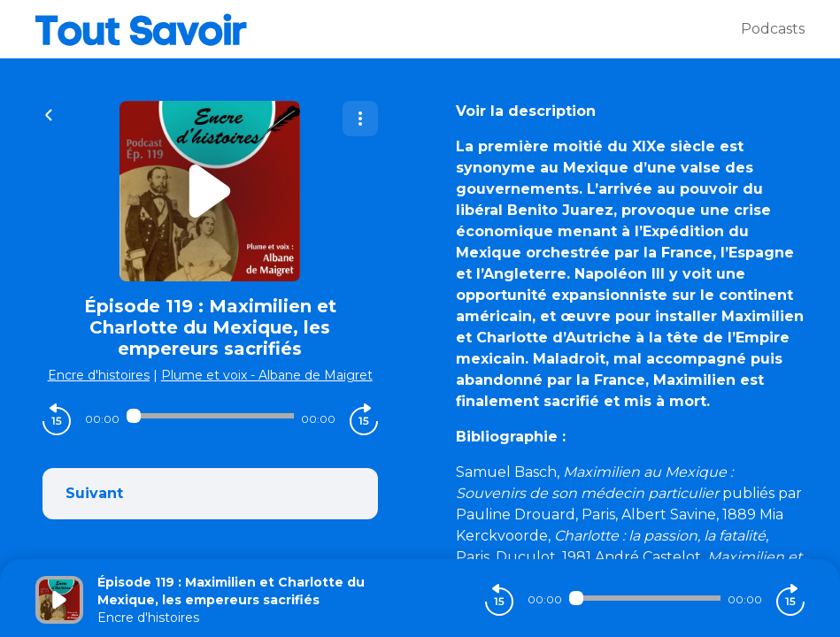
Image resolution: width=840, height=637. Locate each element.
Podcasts (773, 29)
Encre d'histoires (99, 375)
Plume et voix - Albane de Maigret (267, 375)
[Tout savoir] (388, 29)
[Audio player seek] (210, 416)
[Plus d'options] (360, 119)
